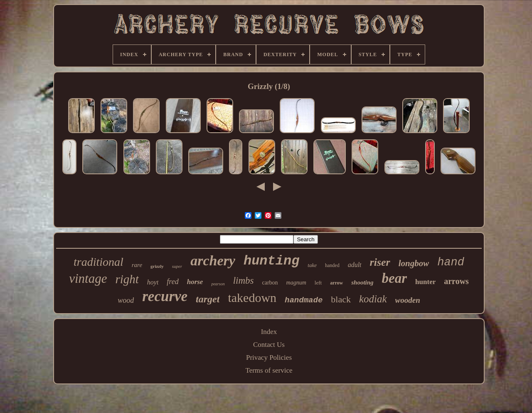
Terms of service (269, 370)
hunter (425, 282)
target (208, 299)
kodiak (373, 299)
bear (395, 278)
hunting (271, 261)
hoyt (153, 282)
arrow (336, 283)
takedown (252, 298)
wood (126, 300)
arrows (456, 281)
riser (380, 262)
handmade (304, 300)
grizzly (157, 266)
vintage (88, 278)
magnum (296, 283)
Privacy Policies (269, 357)
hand (451, 262)
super (177, 266)
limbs (244, 281)
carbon (270, 283)
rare (137, 265)
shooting (362, 282)
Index (269, 332)
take (312, 265)
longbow (414, 263)
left (318, 283)
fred (172, 282)
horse (195, 282)
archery (213, 261)
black (341, 299)
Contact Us (269, 345)
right (127, 279)
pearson (218, 284)
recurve (165, 296)
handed (332, 265)
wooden (408, 300)
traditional (99, 262)
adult (355, 265)
